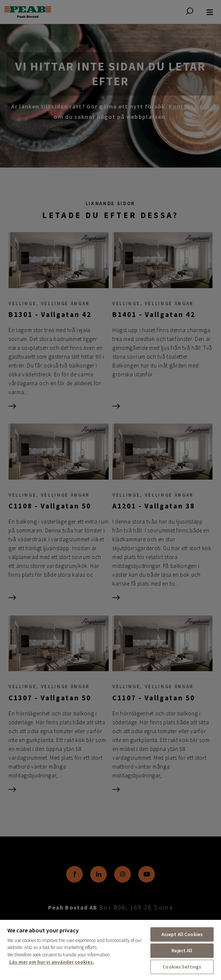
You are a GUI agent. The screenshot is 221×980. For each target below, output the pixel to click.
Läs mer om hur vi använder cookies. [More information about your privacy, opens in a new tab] (52, 962)
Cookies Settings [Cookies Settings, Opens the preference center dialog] (182, 967)
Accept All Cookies (182, 934)
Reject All (182, 951)
